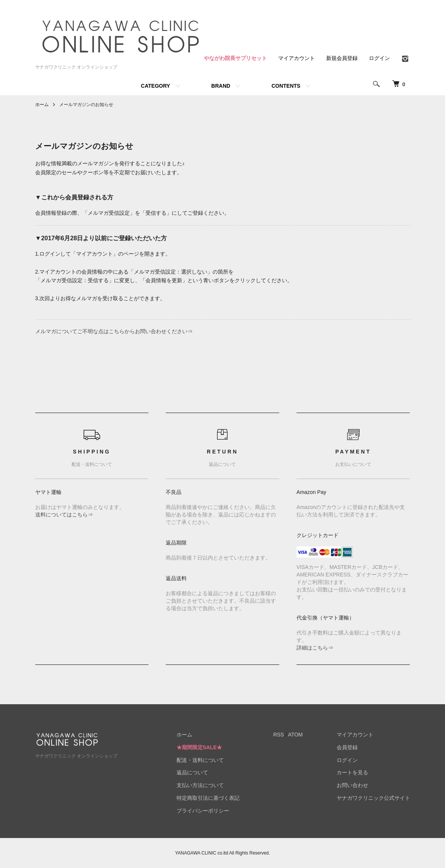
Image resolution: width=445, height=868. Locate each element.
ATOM (295, 735)
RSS (279, 735)
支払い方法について (200, 785)
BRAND (221, 86)
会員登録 (347, 747)
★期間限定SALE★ (199, 747)
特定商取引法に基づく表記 (208, 798)
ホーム (42, 105)
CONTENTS (286, 86)
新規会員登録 (342, 58)
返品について (192, 772)
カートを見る (352, 772)
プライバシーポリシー (203, 811)
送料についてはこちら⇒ (64, 515)
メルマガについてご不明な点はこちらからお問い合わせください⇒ (114, 331)
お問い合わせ (352, 785)
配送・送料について (200, 760)
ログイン (379, 58)
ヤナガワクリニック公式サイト (373, 798)
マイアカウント (297, 58)
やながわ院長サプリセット (235, 58)
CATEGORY (156, 86)
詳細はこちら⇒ (315, 648)
